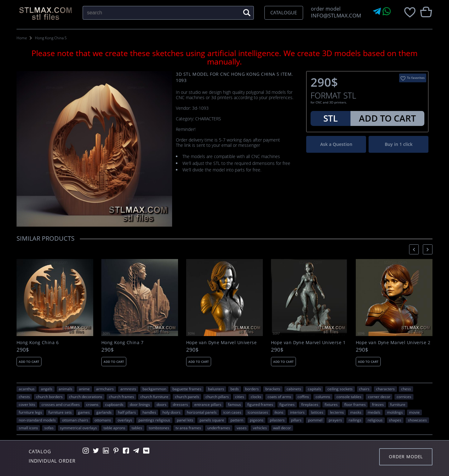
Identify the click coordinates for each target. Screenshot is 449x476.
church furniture (154, 397)
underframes (219, 428)
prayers (335, 420)
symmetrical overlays (78, 428)
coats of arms (279, 397)
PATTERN (237, 420)
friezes (378, 404)
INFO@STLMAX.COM (335, 15)
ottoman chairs (75, 420)
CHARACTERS (385, 389)
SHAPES (395, 420)
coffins (303, 397)
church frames (121, 397)
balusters (216, 389)
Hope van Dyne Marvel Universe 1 (308, 343)
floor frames (355, 404)
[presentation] (414, 249)
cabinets (294, 389)
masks (356, 412)
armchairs (105, 389)
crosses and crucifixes (61, 404)
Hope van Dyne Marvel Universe (221, 343)
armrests (128, 389)
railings (355, 420)
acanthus (27, 389)
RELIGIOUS (375, 420)
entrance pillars (208, 404)
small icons (28, 428)
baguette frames (187, 389)
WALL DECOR (282, 428)
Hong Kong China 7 (122, 343)
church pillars (217, 397)
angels (47, 389)
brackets (273, 389)
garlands (104, 412)
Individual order (52, 461)
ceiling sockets (340, 389)
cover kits (27, 404)
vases (242, 428)
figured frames (260, 404)
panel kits (185, 420)
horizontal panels (202, 412)
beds (235, 389)
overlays (125, 420)
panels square (212, 420)
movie (414, 412)
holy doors (171, 412)
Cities (240, 397)
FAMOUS (234, 404)
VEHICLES (260, 428)
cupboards (114, 404)
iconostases (258, 412)
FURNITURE (398, 404)
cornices (404, 397)
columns (323, 397)
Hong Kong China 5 (51, 38)
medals (374, 412)
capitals (314, 389)
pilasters (277, 420)
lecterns (337, 412)
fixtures (331, 404)
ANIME (84, 389)
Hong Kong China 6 (38, 343)
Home (22, 38)
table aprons (114, 428)
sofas (49, 428)
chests (24, 397)
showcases (417, 420)
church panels (187, 397)
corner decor (379, 397)
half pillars (127, 412)
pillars (296, 420)
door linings (140, 404)
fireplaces (310, 404)
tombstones (159, 428)
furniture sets (60, 412)
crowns (92, 404)
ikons (279, 412)
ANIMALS (65, 389)
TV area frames (188, 428)
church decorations (86, 397)
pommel (315, 420)
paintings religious (154, 420)
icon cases (232, 412)
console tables (349, 397)
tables (137, 428)
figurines (287, 404)
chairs (364, 389)
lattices (317, 412)
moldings (395, 412)
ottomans (103, 420)
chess (406, 389)
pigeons (257, 420)
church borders (49, 397)
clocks (256, 397)
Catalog (40, 451)
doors (162, 404)
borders (252, 389)
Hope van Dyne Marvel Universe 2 (393, 343)
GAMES (84, 412)
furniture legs (30, 412)
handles (149, 412)
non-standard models (37, 420)
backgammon (154, 389)
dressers (180, 404)
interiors (297, 412)
